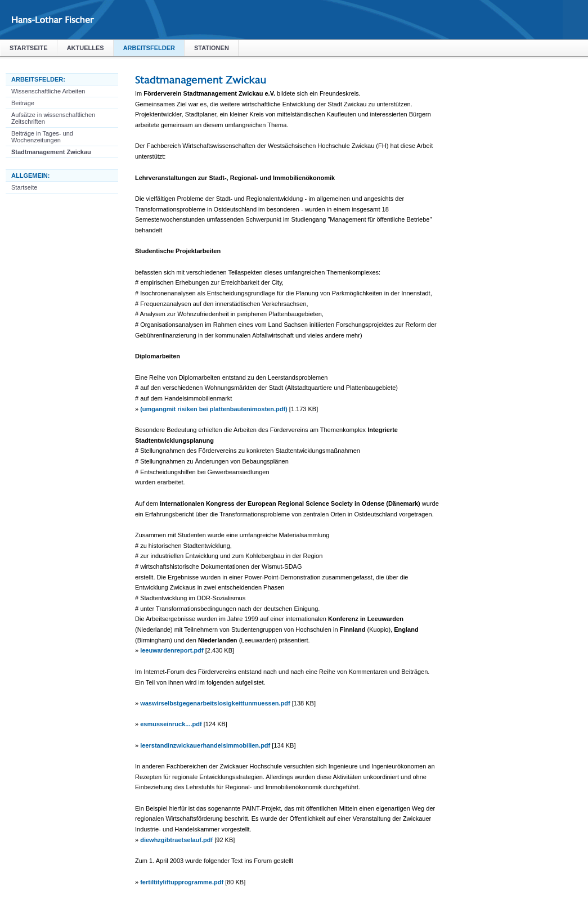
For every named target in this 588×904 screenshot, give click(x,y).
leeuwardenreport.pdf (172, 650)
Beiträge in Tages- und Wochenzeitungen (42, 137)
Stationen (212, 48)
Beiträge (23, 103)
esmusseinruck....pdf (171, 724)
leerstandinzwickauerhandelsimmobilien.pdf (205, 745)
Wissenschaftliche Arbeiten (48, 91)
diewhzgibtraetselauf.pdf (176, 840)
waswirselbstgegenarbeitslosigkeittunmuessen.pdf (215, 703)
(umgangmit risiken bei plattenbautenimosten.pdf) (214, 409)
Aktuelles (86, 48)
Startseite (29, 48)
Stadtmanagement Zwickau (51, 152)
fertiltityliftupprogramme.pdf (182, 882)
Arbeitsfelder (149, 48)
